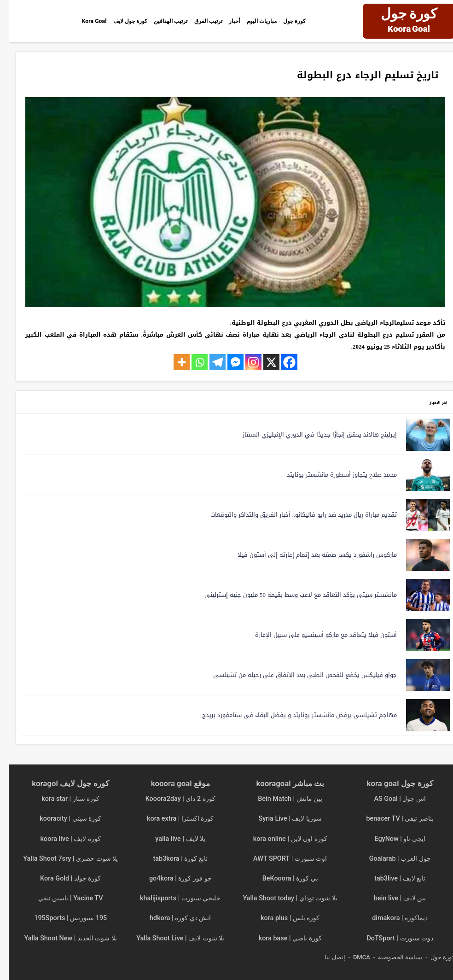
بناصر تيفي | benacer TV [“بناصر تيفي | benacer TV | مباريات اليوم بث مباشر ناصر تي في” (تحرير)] (391, 819)
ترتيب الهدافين (154, 21)
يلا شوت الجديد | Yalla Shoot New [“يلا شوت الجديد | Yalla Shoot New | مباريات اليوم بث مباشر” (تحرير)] (62, 938)
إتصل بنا (326, 957)
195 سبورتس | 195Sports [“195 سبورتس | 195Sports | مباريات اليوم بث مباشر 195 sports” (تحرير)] (62, 918)
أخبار (238, 21)
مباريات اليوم (275, 21)
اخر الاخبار (425, 402)
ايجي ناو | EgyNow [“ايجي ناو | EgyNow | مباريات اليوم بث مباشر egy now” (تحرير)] (391, 839)
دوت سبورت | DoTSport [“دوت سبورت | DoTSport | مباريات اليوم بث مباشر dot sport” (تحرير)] (391, 938)
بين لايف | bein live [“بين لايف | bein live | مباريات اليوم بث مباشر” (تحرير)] (391, 898)
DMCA (353, 957)
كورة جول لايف (100, 21)
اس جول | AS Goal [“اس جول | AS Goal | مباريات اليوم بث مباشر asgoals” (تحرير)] (391, 799)
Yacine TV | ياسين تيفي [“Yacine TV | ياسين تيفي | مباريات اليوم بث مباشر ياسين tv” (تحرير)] (62, 898)
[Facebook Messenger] (227, 362)
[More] (173, 362)
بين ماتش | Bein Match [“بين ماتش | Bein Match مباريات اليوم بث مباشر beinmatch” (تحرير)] (281, 799)
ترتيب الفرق (203, 21)
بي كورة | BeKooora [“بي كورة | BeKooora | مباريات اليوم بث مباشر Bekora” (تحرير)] (282, 878)
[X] (263, 362)
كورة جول (319, 21)
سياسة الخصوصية (391, 957)
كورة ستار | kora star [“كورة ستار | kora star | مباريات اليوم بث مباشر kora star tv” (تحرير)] (62, 799)
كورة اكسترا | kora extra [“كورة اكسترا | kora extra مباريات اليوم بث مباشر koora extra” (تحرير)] (171, 819)
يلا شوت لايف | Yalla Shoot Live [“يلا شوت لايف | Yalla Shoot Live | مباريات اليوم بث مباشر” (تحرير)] (171, 938)
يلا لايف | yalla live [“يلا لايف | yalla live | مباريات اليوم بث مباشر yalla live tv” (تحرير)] (171, 839)
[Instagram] (245, 362)
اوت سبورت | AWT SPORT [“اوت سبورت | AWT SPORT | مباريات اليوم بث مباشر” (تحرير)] (281, 859)
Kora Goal (52, 21)
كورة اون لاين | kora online (282, 839)
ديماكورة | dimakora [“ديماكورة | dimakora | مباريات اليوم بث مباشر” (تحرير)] (391, 918)
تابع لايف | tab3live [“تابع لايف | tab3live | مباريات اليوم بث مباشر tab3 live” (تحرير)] (391, 878)
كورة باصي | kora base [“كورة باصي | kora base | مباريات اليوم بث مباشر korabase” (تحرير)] (282, 938)
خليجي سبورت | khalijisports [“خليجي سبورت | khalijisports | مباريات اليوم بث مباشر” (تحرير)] (171, 898)
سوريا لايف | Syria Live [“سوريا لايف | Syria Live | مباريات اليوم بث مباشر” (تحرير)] (282, 819)
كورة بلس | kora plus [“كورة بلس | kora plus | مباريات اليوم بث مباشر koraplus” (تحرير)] (281, 918)
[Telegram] (209, 362)
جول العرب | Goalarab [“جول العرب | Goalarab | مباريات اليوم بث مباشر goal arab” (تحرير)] (391, 859)
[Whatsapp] (191, 362)
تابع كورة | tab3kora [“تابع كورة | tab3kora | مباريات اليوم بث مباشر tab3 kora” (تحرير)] (172, 859)
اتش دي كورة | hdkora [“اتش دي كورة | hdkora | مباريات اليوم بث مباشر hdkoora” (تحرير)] (171, 918)
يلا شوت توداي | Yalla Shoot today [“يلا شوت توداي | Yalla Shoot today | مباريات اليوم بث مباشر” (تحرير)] (281, 898)
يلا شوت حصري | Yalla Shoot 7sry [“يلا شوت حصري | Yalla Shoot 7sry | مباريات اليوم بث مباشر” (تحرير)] (62, 859)
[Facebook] (281, 362)
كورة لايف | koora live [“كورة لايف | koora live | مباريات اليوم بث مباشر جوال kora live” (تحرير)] (62, 839)
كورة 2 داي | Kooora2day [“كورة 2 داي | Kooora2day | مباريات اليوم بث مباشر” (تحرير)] (172, 799)
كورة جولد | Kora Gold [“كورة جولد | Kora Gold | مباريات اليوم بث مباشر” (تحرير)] (62, 878)
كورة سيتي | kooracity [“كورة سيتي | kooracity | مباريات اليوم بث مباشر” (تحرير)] (62, 819)
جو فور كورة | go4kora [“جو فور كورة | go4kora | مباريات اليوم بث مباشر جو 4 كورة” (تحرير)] (172, 878)
